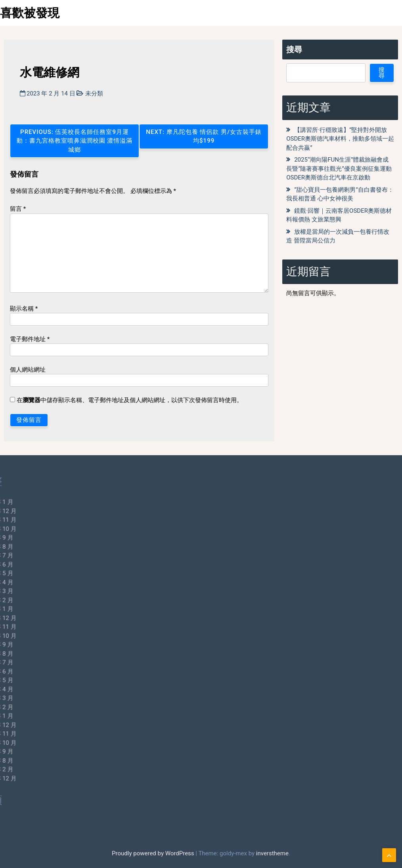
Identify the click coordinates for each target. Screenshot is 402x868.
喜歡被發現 (30, 13)
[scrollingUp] (389, 855)
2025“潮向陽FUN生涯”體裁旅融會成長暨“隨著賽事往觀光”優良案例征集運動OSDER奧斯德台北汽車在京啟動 (339, 169)
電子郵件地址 (30, 339)
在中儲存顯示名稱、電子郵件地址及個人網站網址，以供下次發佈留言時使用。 (130, 400)
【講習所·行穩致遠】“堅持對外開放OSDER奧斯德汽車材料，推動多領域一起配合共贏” (340, 139)
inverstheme (272, 853)
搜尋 (294, 50)
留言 (18, 209)
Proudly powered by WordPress (154, 853)
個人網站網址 (28, 370)
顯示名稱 (24, 309)
